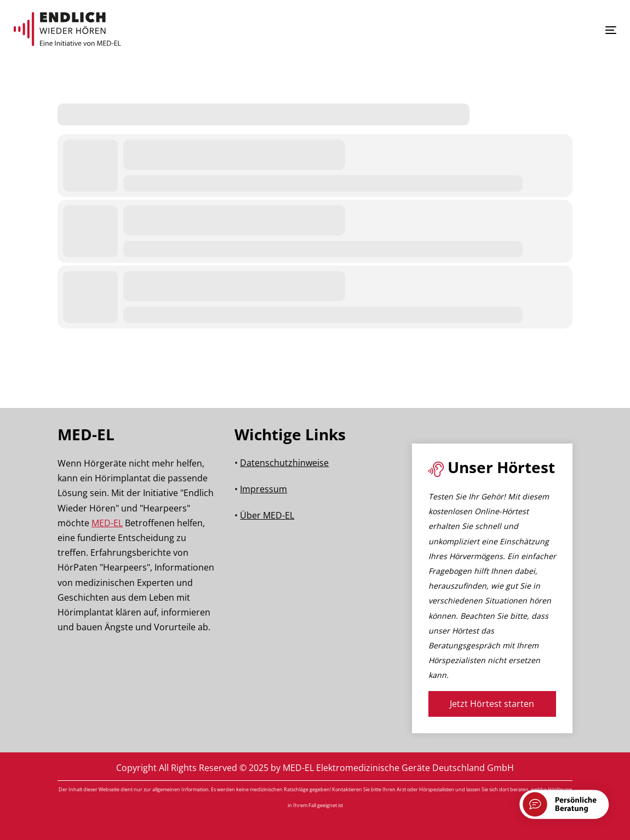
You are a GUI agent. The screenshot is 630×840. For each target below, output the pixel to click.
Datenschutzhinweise (284, 463)
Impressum (264, 489)
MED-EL (107, 523)
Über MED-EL (267, 515)
